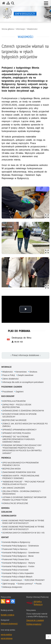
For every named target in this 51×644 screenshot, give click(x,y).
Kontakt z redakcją (7, 615)
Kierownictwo (21, 372)
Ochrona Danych (9, 516)
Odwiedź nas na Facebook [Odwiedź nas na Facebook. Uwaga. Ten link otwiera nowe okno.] (13, 601)
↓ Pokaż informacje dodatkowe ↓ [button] (26, 355)
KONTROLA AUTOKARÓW (14, 401)
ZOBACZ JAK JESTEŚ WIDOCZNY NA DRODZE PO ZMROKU (25, 425)
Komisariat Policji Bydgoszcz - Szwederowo (21, 553)
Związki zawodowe (26, 375)
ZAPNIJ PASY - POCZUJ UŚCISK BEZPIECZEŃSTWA (17, 406)
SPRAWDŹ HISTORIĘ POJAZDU (17, 433)
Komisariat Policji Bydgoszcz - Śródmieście (21, 546)
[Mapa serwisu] (8, 3)
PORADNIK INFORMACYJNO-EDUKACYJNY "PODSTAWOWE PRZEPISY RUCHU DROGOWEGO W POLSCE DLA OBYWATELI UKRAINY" (22, 449)
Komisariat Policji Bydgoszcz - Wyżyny (19, 563)
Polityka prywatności (34, 624)
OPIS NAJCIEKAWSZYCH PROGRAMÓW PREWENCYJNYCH (21, 464)
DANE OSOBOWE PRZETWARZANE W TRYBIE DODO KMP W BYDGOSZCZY (23, 528)
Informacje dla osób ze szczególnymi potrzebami (23, 382)
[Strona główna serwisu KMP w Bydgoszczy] (4, 3)
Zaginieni (20, 392)
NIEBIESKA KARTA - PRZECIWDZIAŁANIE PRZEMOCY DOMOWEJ (21, 477)
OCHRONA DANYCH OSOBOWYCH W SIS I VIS (24, 533)
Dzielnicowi (7, 512)
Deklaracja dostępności (12, 587)
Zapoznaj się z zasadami (35, 620)
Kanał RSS (3, 601)
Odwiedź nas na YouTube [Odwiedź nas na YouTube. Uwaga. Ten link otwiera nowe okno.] (8, 601)
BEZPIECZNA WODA (12, 469)
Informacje (20, 29)
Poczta (39, 584)
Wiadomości (32, 29)
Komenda (5, 508)
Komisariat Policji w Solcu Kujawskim (18, 573)
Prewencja (6, 458)
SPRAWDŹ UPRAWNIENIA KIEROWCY (20, 430)
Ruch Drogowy (8, 396)
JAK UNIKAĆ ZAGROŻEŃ (14, 488)
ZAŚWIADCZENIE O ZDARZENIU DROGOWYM (23, 411)
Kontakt (5, 537)
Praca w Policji (9, 375)
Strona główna (8, 29)
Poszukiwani (8, 392)
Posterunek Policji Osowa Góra (16, 559)
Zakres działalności (11, 379)
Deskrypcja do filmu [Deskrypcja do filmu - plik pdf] (22, 338)
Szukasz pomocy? (25, 584)
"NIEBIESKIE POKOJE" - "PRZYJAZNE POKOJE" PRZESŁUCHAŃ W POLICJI (24, 483)
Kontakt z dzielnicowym (12, 580)
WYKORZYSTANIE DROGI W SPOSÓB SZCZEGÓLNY (19, 415)
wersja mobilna (6, 634)
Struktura (33, 372)
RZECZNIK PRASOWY (35, 580)
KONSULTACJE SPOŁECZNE (15, 503)
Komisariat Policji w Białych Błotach (17, 577)
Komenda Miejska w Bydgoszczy (16, 542)
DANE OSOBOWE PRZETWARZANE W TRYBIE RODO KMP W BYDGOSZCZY (23, 522)
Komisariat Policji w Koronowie (15, 570)
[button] (46, 3)
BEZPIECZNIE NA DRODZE (14, 420)
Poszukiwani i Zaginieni (12, 387)
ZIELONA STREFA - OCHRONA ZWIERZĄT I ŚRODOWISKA (22, 493)
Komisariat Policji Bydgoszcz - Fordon (18, 566)
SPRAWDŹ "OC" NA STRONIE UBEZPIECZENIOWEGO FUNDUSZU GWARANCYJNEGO (19, 439)
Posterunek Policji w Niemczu (15, 549)
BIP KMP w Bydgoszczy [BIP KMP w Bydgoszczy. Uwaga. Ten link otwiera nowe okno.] (38, 603)
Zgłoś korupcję (9, 584)
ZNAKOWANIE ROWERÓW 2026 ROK (19, 472)
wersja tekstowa (7, 638)
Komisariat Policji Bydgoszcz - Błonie (18, 556)
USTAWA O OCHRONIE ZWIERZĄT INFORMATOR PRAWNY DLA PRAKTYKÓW (24, 499)
